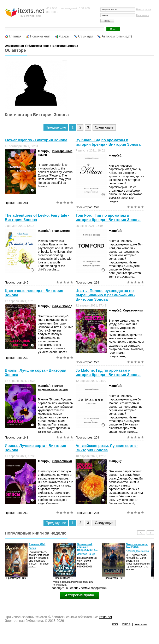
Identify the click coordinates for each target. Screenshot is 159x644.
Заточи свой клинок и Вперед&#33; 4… (87, 547)
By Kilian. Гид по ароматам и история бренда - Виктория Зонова (108, 142)
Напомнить (143, 15)
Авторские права (79, 595)
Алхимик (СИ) (37, 544)
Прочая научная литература (53, 387)
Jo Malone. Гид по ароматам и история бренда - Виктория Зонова (108, 373)
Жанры (64, 36)
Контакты (141, 624)
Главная (15, 36)
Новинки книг (40, 36)
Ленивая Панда (86, 554)
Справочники (133, 310)
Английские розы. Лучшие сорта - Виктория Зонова (107, 448)
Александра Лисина (137, 551)
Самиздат (86, 36)
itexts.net (105, 617)
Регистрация (144, 10)
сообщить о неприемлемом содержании (80, 588)
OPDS (126, 624)
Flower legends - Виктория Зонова (36, 140)
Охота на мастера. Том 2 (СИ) (137, 546)
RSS (115, 624)
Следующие (104, 127)
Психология (61, 231)
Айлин (32, 548)
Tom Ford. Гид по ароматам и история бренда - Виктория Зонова (108, 218)
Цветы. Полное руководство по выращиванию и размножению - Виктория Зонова (105, 295)
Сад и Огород (62, 306)
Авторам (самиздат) (117, 36)
